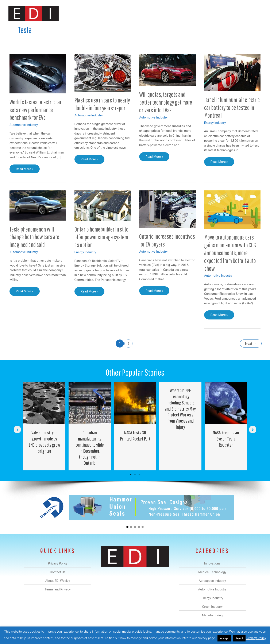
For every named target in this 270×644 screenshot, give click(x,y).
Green (181, 13)
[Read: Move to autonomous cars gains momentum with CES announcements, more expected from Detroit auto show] (232, 209)
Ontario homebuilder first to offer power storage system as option (101, 237)
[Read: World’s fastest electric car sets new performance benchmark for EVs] (38, 74)
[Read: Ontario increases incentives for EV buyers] (167, 209)
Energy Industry (215, 123)
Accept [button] (224, 638)
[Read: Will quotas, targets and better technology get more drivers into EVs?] (167, 70)
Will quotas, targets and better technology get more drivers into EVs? (166, 102)
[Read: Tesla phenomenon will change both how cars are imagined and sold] (38, 205)
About (223, 13)
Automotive (146, 13)
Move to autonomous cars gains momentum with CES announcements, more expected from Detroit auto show (230, 253)
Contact (239, 13)
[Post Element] (44, 426)
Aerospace (124, 13)
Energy (165, 13)
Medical (105, 13)
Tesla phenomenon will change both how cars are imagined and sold (34, 237)
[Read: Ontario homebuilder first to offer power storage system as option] (103, 205)
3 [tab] (139, 475)
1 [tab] (131, 475)
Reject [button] (239, 638)
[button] (255, 13)
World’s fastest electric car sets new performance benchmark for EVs (36, 110)
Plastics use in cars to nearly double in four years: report (102, 104)
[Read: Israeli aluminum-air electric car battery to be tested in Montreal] (232, 72)
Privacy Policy (256, 638)
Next (251, 344)
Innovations (86, 13)
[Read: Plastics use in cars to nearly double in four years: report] (103, 73)
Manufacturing (202, 13)
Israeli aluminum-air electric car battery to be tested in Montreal (232, 107)
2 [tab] (135, 475)
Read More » (25, 170)
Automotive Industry (24, 125)
